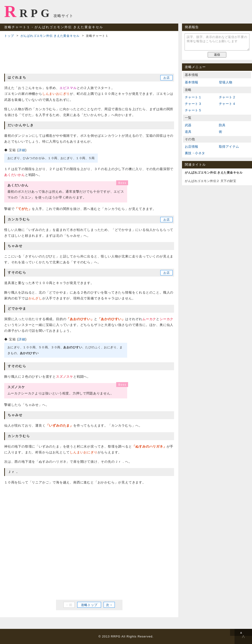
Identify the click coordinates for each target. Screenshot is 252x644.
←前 (69, 605)
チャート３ (193, 104)
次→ (109, 605)
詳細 (22, 150)
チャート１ (193, 97)
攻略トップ (89, 605)
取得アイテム (229, 147)
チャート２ (227, 97)
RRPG (28, 11)
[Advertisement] (89, 55)
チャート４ (227, 104)
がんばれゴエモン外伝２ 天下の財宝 (210, 181)
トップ (9, 36)
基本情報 (192, 82)
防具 (222, 125)
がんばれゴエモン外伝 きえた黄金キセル (50, 36)
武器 (188, 125)
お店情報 (192, 147)
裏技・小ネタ (195, 153)
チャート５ (193, 110)
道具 (188, 132)
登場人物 (226, 82)
